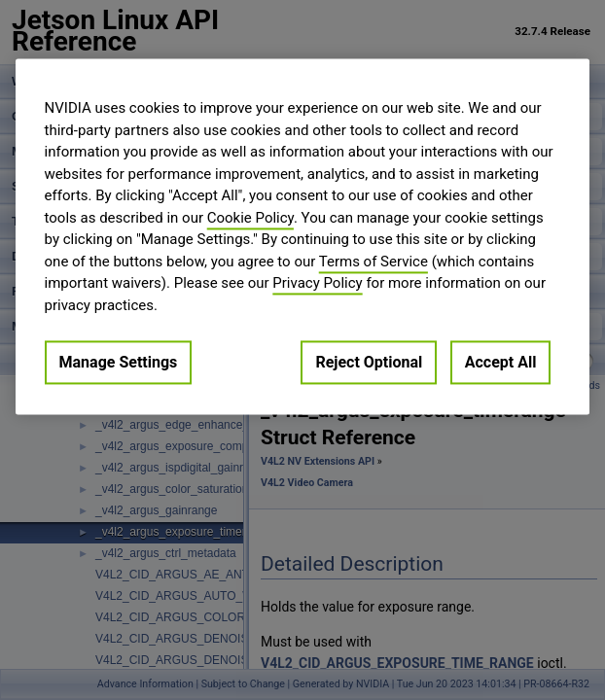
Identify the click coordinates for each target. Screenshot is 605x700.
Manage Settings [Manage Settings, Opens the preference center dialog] (119, 362)
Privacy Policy (317, 283)
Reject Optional (369, 362)
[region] (303, 236)
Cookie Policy (250, 218)
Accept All (501, 362)
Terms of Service (374, 262)
